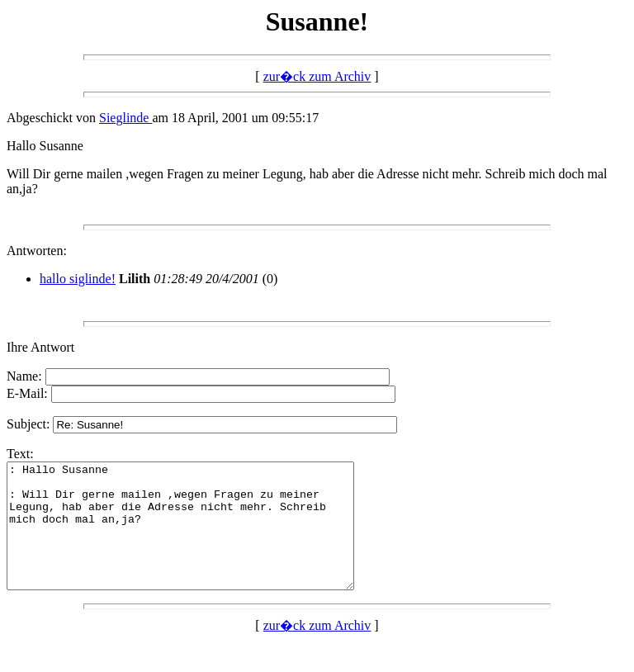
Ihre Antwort (40, 347)
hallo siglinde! (78, 279)
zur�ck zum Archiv (317, 76)
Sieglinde (125, 118)
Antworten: (37, 251)
